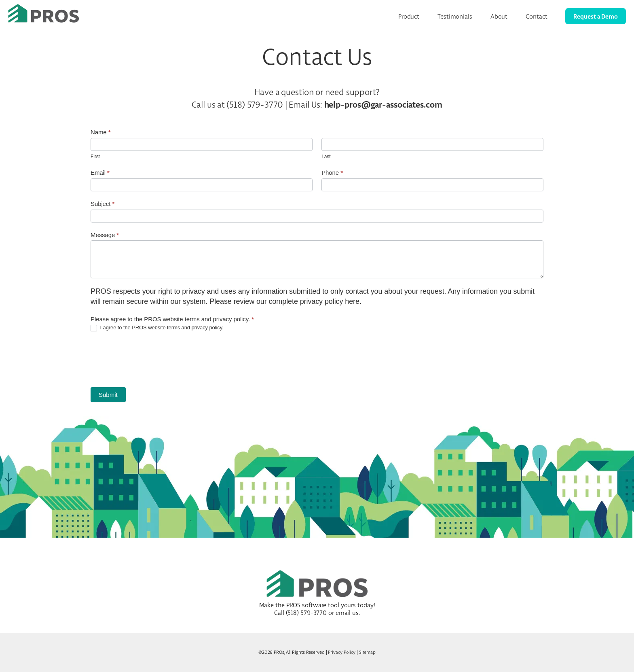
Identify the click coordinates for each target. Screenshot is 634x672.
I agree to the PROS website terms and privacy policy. (157, 328)
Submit (108, 395)
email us (347, 613)
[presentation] (152, 359)
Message (105, 235)
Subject (102, 204)
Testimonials (455, 16)
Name (100, 132)
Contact (536, 16)
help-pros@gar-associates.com (383, 104)
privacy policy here (330, 301)
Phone (332, 173)
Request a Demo (596, 16)
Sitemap (367, 652)
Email (100, 173)
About (499, 16)
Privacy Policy (342, 652)
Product (409, 16)
